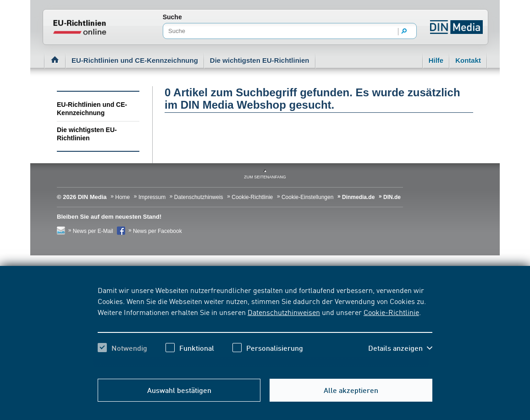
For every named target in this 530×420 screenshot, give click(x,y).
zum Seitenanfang (265, 177)
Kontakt (468, 60)
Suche (172, 17)
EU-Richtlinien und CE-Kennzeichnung (135, 60)
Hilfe (436, 60)
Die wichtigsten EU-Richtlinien (260, 60)
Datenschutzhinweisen (284, 312)
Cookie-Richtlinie (391, 312)
